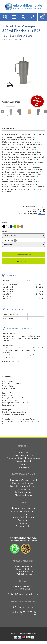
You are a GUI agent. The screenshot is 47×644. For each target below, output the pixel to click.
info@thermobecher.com (27, 594)
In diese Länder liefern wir (24, 517)
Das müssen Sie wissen (23, 483)
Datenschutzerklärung (24, 455)
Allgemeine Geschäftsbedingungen (24, 458)
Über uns (23, 452)
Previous (3, 112)
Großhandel (24, 520)
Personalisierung (23, 489)
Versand (41, 214)
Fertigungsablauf (23, 492)
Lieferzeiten (24, 514)
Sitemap (24, 523)
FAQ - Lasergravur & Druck (23, 486)
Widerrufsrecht (24, 461)
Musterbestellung (23, 495)
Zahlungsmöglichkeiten (23, 508)
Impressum (23, 467)
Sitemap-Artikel (23, 526)
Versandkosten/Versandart (23, 511)
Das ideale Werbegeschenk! (24, 480)
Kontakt (24, 464)
